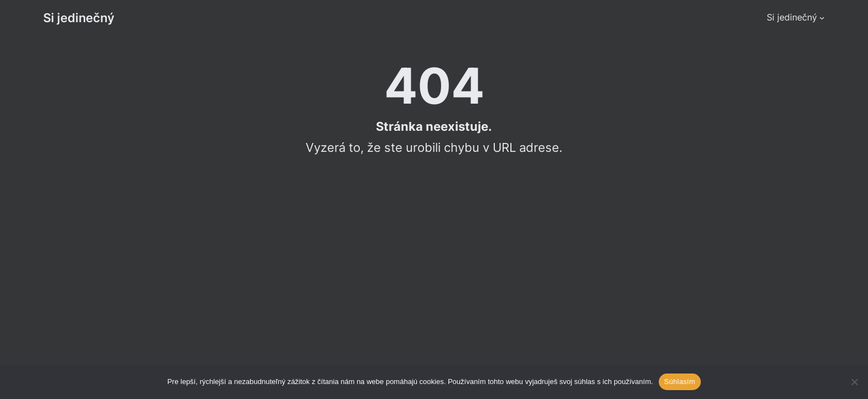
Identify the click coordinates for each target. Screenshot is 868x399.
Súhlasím (680, 382)
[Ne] (854, 382)
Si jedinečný (79, 17)
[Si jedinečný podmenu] (822, 18)
